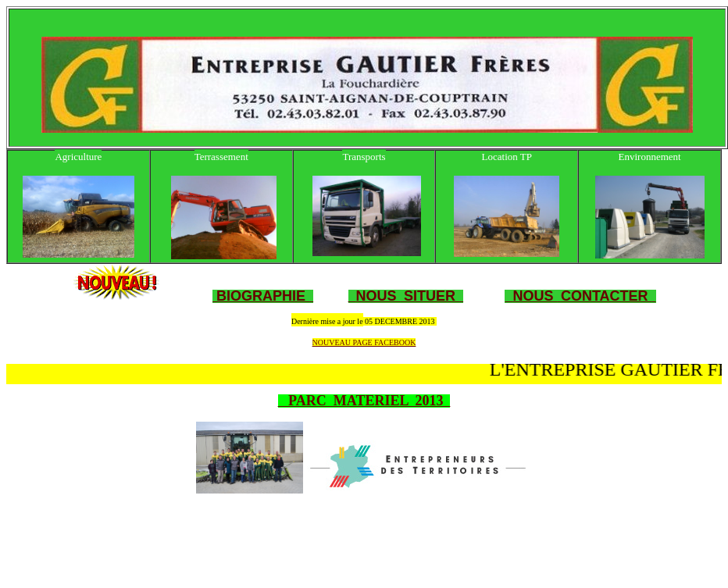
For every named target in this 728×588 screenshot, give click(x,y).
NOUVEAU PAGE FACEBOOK (364, 342)
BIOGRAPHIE (259, 296)
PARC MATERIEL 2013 (364, 401)
